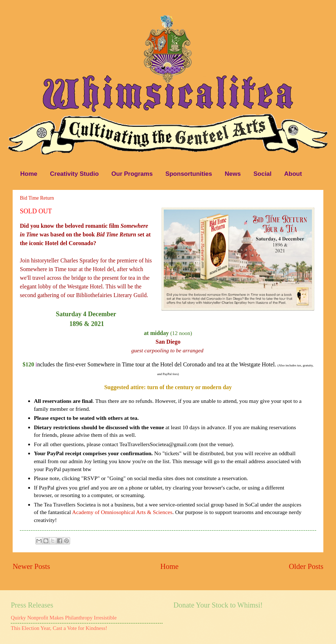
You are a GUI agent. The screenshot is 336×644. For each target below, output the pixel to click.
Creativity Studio (74, 174)
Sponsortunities (189, 174)
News (233, 174)
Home (29, 174)
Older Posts (306, 566)
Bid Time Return (37, 198)
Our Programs (132, 174)
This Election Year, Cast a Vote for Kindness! (59, 628)
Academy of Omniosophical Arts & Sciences (122, 512)
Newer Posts (31, 566)
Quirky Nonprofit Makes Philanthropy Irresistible (64, 618)
